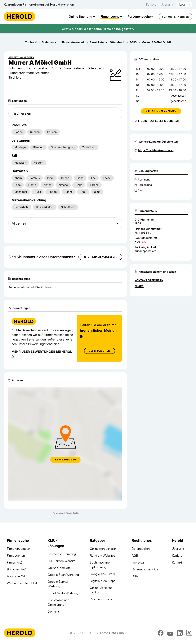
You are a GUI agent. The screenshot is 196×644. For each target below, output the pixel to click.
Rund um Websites (102, 555)
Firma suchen (16, 555)
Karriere (151, 4)
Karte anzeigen (65, 460)
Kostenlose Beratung (62, 554)
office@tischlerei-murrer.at (157, 121)
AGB (135, 555)
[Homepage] (20, 16)
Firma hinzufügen (18, 549)
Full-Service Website (62, 561)
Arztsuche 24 (16, 576)
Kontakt (177, 562)
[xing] (189, 633)
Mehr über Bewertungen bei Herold (42, 354)
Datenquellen (141, 549)
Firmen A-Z (14, 562)
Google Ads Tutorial (103, 574)
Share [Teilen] (139, 286)
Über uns (167, 4)
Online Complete (59, 568)
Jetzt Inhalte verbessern (100, 257)
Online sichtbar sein (103, 549)
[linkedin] (180, 633)
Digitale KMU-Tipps (102, 581)
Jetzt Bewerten (100, 351)
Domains (54, 611)
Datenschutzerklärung (146, 569)
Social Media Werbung (63, 593)
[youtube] (170, 633)
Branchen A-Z (16, 569)
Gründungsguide (101, 599)
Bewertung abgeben (21, 57)
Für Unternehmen (176, 17)
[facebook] (161, 633)
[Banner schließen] (191, 29)
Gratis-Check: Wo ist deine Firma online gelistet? (98, 29)
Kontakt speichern (149, 280)
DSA (135, 576)
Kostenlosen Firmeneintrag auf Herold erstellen (39, 4)
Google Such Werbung (63, 575)
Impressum (139, 562)
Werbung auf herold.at (22, 583)
